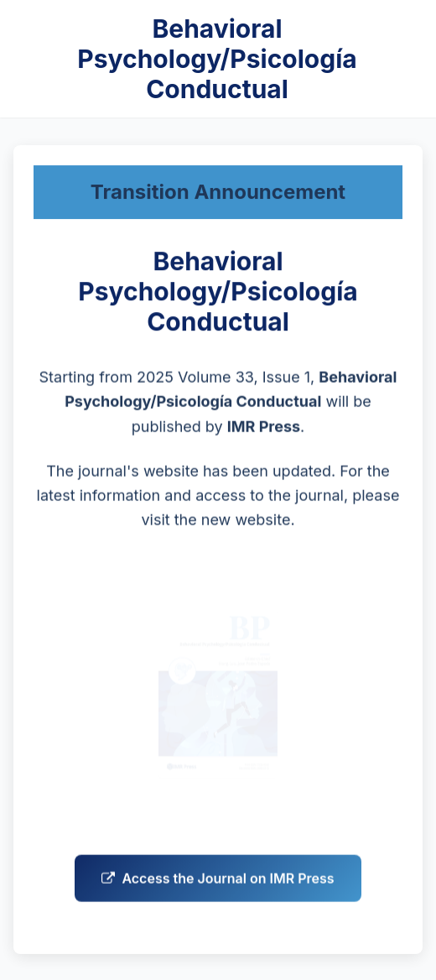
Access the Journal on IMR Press (218, 881)
